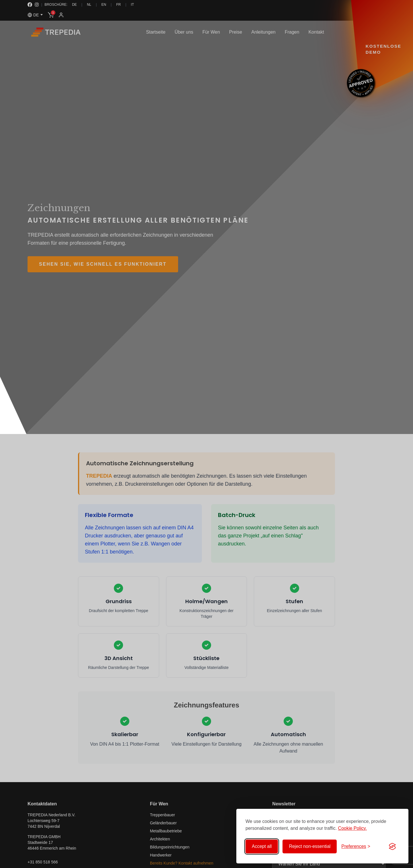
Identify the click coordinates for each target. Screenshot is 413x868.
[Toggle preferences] (356, 846)
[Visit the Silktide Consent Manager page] (392, 846)
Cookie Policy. (352, 828)
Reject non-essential (310, 846)
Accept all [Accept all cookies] (262, 846)
